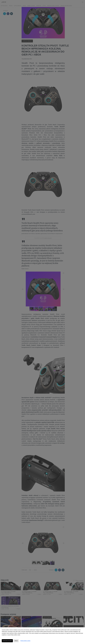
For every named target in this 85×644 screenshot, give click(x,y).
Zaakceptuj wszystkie (7, 641)
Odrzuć (16, 641)
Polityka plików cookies (25, 641)
